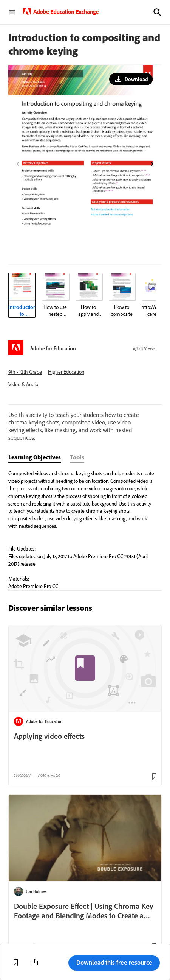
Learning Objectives (35, 457)
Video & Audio (23, 385)
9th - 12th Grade (25, 372)
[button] (157, 12)
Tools (77, 457)
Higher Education (66, 372)
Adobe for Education (53, 348)
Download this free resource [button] (114, 962)
